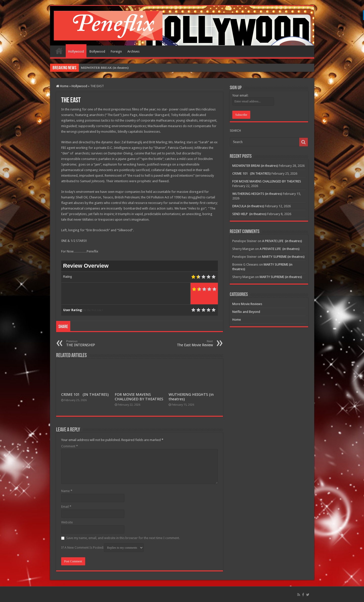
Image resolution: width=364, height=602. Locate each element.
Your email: (240, 95)
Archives (133, 51)
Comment (70, 446)
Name (67, 491)
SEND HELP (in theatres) (249, 214)
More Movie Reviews (247, 304)
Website (67, 522)
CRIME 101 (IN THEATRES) (85, 395)
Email (66, 507)
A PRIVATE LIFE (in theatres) (282, 241)
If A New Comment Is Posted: (102, 548)
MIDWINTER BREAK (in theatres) (105, 68)
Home (59, 51)
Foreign (116, 51)
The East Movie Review (187, 343)
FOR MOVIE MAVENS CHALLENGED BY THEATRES (139, 397)
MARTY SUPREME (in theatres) (283, 257)
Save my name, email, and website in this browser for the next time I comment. (123, 538)
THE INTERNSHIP (92, 343)
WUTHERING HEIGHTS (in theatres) (257, 194)
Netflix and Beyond (246, 312)
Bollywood (97, 51)
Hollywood (76, 51)
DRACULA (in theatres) (248, 206)
